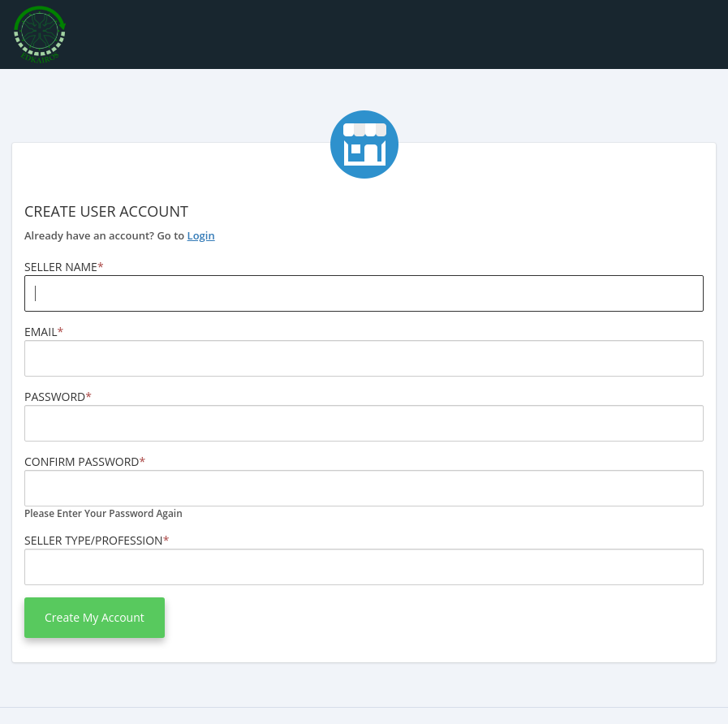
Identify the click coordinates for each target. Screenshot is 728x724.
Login (201, 235)
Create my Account (95, 617)
